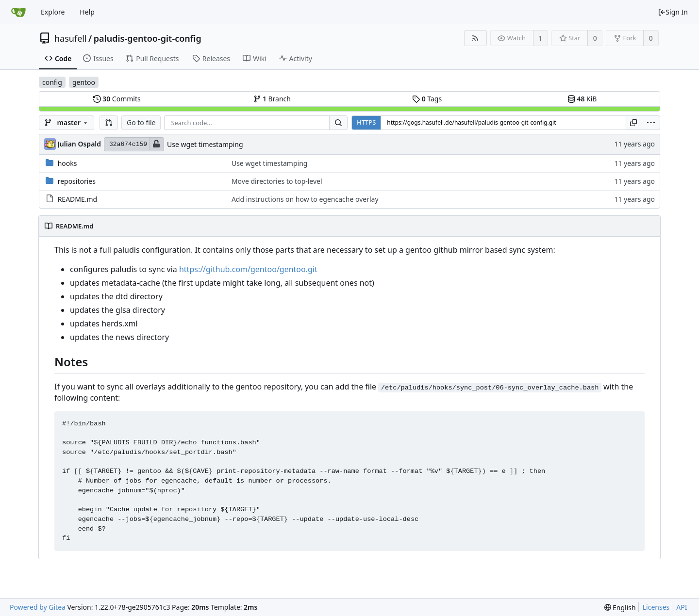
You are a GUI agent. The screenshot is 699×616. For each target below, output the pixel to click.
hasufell (71, 38)
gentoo (84, 82)
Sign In (673, 12)
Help (87, 12)
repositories (77, 181)
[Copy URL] (633, 123)
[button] (109, 123)
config (52, 82)
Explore (53, 12)
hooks (67, 163)
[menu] (651, 123)
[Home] (18, 12)
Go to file (141, 122)
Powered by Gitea (38, 607)
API (682, 607)
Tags (427, 99)
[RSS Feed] (475, 38)
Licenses (656, 607)
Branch (272, 99)
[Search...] (338, 123)
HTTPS (366, 122)
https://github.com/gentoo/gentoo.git (248, 269)
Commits (117, 99)
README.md (78, 199)
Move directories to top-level (277, 181)
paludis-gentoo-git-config (148, 38)
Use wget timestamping (205, 144)
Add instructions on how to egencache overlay (305, 199)
